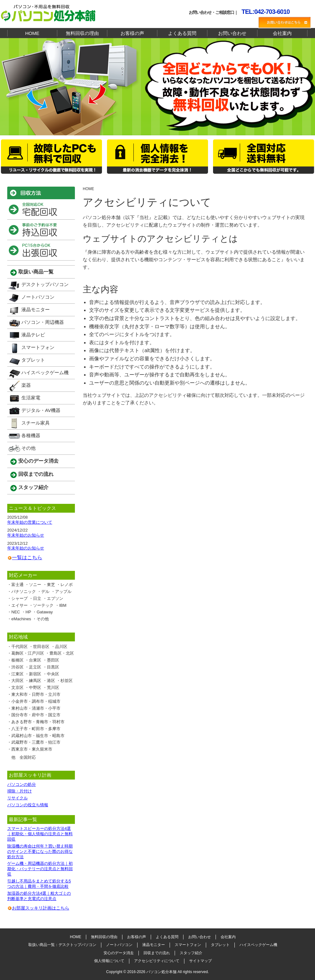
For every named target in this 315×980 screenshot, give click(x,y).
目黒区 (53, 667)
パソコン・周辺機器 (43, 322)
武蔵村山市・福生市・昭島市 (38, 736)
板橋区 (17, 660)
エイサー (20, 605)
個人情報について (109, 961)
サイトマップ (200, 961)
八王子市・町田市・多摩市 (36, 729)
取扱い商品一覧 (36, 272)
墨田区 (53, 660)
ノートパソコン (38, 297)
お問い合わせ (232, 33)
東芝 (51, 585)
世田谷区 (41, 647)
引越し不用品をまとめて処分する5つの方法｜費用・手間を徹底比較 (39, 884)
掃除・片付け (20, 791)
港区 (51, 681)
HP (28, 612)
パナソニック (24, 591)
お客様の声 (132, 33)
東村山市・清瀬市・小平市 (36, 708)
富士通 (17, 585)
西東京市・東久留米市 (32, 749)
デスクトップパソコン (45, 284)
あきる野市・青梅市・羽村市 (38, 722)
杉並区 (67, 681)
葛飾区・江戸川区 (28, 653)
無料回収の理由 (82, 33)
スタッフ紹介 (33, 487)
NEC (16, 612)
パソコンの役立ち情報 (28, 805)
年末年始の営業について (30, 522)
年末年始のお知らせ (26, 535)
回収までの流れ (36, 474)
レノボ (67, 585)
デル (45, 591)
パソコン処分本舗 (161, 972)
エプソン (55, 598)
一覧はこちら (27, 558)
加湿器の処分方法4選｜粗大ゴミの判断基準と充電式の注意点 (39, 896)
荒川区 (53, 687)
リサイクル (17, 798)
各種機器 (31, 435)
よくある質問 (182, 33)
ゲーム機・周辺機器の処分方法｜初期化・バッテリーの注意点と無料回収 (40, 869)
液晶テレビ (33, 335)
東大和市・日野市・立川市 (36, 694)
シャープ (20, 598)
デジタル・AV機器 (41, 410)
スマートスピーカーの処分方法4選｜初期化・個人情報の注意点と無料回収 (40, 834)
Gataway (45, 612)
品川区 (61, 647)
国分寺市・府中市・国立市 (36, 715)
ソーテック (43, 605)
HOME (32, 33)
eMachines (21, 619)
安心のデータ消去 (38, 461)
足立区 (35, 667)
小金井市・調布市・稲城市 (36, 701)
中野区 (35, 687)
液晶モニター (36, 310)
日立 (37, 598)
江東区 (17, 674)
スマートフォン (38, 347)
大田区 (17, 681)
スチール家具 (36, 423)
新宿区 (35, 674)
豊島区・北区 (62, 653)
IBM (63, 605)
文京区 (17, 687)
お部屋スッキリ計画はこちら (41, 908)
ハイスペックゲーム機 (45, 372)
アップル (63, 591)
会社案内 (282, 33)
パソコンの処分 (22, 784)
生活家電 (31, 398)
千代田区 (20, 647)
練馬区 (35, 681)
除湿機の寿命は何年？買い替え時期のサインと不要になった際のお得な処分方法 (40, 851)
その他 (28, 448)
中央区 (53, 674)
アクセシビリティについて (157, 961)
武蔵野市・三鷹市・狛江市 (36, 742)
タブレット (33, 360)
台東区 (35, 660)
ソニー (35, 585)
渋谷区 (17, 667)
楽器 (26, 385)
